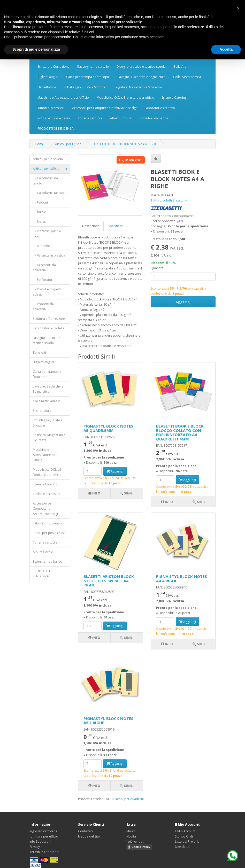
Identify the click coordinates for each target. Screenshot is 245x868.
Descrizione (91, 226)
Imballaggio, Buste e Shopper (85, 87)
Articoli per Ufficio (68, 144)
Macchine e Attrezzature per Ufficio (63, 98)
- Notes (39, 222)
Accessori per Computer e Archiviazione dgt (104, 108)
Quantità (157, 268)
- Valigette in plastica (49, 255)
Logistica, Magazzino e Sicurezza (138, 87)
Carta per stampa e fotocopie (88, 77)
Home (39, 144)
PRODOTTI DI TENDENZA (56, 129)
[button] (238, 8)
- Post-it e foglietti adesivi (47, 292)
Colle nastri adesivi (187, 77)
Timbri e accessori (51, 108)
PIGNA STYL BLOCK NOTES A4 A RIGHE (182, 579)
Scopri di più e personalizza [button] (36, 49)
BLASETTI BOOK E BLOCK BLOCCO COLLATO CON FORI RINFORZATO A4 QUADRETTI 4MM (180, 432)
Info (94, 493)
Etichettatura (47, 87)
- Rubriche (41, 246)
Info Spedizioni (40, 842)
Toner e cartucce (90, 118)
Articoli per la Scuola (48, 159)
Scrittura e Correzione (53, 67)
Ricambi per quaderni (128, 799)
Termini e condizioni (44, 852)
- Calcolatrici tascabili (49, 193)
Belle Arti (180, 67)
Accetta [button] (226, 49)
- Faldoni (40, 202)
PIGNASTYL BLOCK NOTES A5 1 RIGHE (108, 721)
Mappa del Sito (89, 836)
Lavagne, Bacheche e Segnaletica (141, 77)
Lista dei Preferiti (187, 842)
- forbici (40, 212)
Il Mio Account (185, 831)
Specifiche (116, 226)
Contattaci (86, 831)
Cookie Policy (141, 847)
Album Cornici (120, 118)
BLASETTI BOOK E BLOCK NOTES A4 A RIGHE (125, 144)
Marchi (131, 831)
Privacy (35, 847)
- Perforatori (43, 280)
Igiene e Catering (174, 98)
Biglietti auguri (48, 77)
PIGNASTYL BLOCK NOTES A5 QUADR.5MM (108, 428)
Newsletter (183, 847)
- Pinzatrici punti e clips (47, 234)
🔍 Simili (127, 493)
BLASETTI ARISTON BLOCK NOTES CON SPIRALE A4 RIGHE (109, 581)
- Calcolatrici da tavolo (45, 181)
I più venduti (135, 842)
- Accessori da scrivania (44, 268)
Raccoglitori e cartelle (93, 67)
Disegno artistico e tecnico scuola (141, 67)
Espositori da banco (153, 118)
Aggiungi (183, 302)
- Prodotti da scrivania (43, 307)
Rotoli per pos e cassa (54, 118)
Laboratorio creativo (160, 108)
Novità (131, 836)
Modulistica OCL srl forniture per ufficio (125, 98)
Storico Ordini (185, 836)
